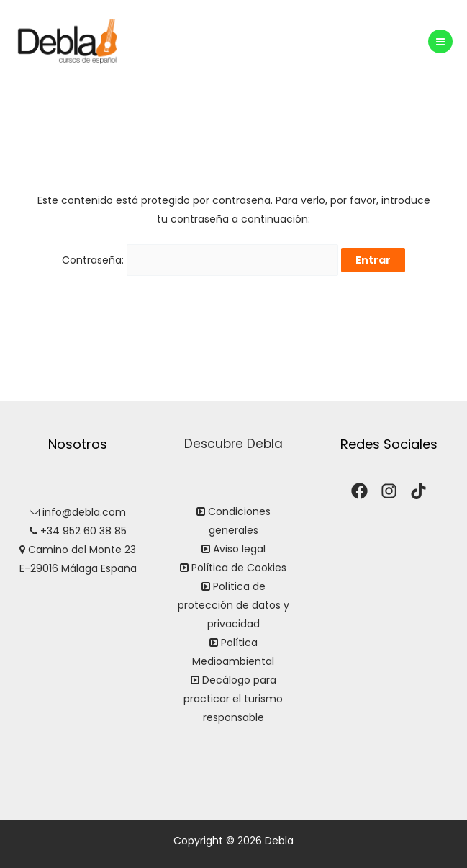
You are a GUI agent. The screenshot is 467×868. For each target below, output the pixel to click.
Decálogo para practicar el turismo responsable (233, 699)
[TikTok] (418, 491)
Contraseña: (200, 260)
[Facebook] (359, 491)
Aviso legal (239, 549)
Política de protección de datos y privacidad (233, 605)
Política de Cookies (239, 568)
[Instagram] (389, 491)
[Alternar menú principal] (440, 42)
